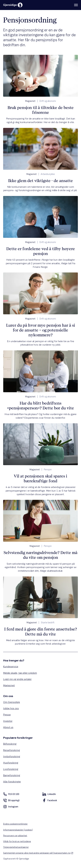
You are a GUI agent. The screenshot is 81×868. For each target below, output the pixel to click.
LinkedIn (49, 795)
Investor (8, 721)
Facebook (50, 801)
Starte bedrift (48, 623)
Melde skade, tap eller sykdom (20, 673)
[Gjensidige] (13, 5)
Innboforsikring (12, 756)
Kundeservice (11, 666)
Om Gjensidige (12, 702)
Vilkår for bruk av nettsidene (17, 841)
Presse (7, 715)
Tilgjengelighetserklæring (16, 847)
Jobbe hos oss (11, 708)
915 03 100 (11, 794)
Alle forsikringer (12, 782)
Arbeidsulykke (48, 174)
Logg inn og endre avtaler (17, 679)
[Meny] (76, 5)
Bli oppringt (11, 801)
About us (8, 727)
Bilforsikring (10, 744)
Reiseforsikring (12, 750)
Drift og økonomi (48, 101)
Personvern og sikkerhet (15, 836)
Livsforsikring (11, 769)
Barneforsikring (12, 775)
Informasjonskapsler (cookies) (18, 830)
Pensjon (48, 470)
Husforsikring (11, 763)
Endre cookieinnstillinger (15, 824)
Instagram (11, 807)
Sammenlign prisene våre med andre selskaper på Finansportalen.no (38, 853)
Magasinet (30, 101)
